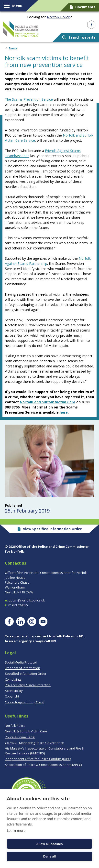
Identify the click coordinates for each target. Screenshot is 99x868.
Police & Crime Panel (20, 737)
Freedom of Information (22, 668)
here (64, 412)
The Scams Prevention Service (29, 99)
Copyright (12, 696)
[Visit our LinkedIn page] (21, 622)
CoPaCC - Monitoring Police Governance (34, 743)
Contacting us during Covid (25, 702)
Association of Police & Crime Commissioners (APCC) (43, 765)
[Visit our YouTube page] (43, 622)
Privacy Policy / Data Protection (28, 685)
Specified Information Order (26, 674)
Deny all (49, 856)
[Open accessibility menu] (91, 25)
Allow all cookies (49, 844)
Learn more (16, 830)
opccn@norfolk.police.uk (27, 600)
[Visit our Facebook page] (9, 622)
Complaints (13, 679)
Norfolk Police (59, 17)
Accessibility (14, 691)
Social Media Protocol (21, 662)
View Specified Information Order (49, 529)
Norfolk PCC (20, 29)
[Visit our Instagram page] (32, 622)
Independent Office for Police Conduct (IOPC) (38, 759)
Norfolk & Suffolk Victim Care (26, 731)
